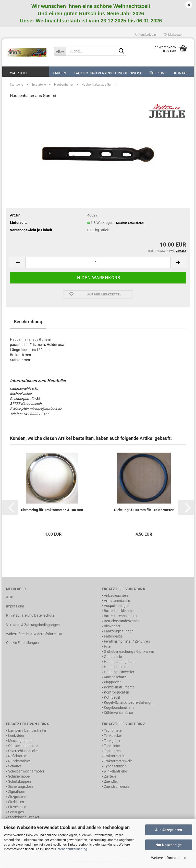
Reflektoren (17, 756)
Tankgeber (112, 741)
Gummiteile (113, 657)
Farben (59, 73)
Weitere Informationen (169, 858)
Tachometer (113, 730)
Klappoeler (112, 682)
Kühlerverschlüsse (118, 713)
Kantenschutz (115, 677)
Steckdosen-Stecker (24, 817)
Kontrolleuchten (117, 692)
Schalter (15, 766)
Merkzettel (173, 35)
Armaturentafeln (117, 601)
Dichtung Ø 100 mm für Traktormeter (144, 510)
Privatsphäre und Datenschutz (30, 615)
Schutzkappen (20, 781)
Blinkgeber (112, 626)
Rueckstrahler (19, 761)
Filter (108, 646)
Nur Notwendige (169, 845)
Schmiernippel (19, 776)
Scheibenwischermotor (26, 771)
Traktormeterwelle (118, 761)
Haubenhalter (115, 667)
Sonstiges (16, 812)
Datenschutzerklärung (71, 849)
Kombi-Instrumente (119, 687)
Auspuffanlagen (117, 606)
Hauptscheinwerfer (119, 672)
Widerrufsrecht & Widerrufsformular (34, 634)
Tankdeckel (113, 736)
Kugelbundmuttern (119, 708)
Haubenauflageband (120, 662)
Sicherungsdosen (22, 786)
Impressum (15, 606)
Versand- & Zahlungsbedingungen (33, 625)
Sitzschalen (17, 807)
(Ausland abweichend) (130, 223)
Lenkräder (16, 736)
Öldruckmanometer (23, 746)
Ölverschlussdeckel (23, 751)
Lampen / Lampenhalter (27, 730)
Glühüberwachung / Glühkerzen (129, 652)
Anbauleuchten (116, 595)
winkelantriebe (115, 771)
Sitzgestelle (17, 797)
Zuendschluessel (117, 786)
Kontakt (182, 73)
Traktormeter (114, 756)
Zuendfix (111, 781)
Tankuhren (112, 751)
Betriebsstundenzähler (122, 621)
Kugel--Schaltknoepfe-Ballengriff (129, 702)
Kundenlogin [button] (145, 35)
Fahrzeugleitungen (119, 631)
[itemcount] (98, 262)
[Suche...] (60, 51)
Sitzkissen (16, 802)
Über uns (158, 73)
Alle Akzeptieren (169, 830)
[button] (10, 507)
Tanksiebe (112, 746)
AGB (10, 597)
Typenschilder (115, 766)
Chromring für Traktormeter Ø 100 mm (52, 510)
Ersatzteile (17, 73)
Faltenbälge (113, 636)
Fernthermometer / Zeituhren (127, 641)
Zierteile (110, 776)
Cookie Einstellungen (22, 643)
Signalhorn (17, 792)
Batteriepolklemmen (120, 611)
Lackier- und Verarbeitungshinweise (108, 73)
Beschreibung (28, 322)
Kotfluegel (112, 697)
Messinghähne (20, 741)
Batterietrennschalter (121, 616)
